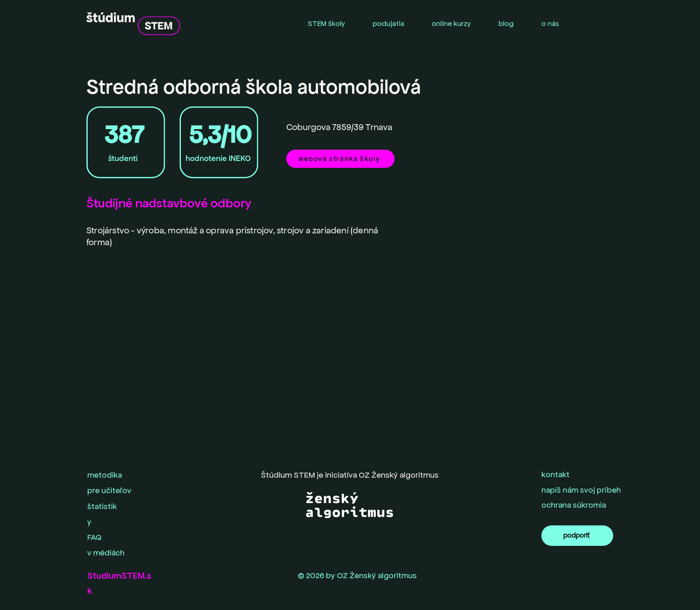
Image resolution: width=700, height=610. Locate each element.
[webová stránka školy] (340, 159)
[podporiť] (577, 536)
